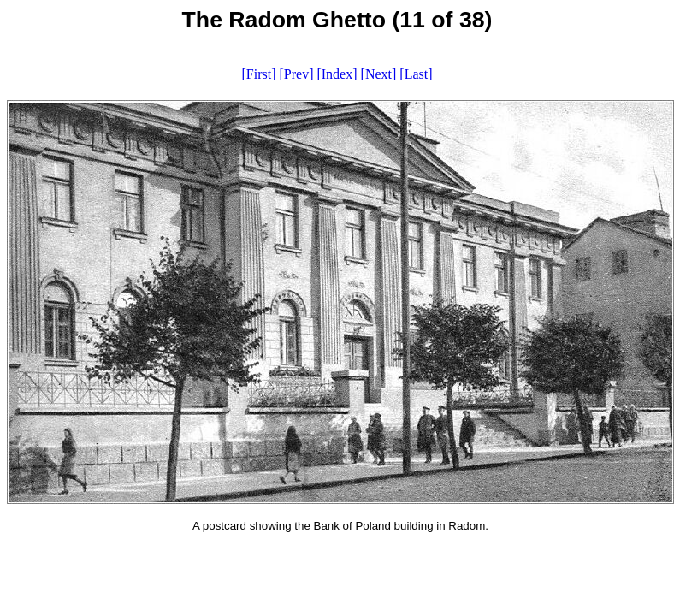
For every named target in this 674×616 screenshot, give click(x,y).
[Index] (337, 74)
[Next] (379, 74)
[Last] (416, 74)
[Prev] (296, 74)
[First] (258, 74)
